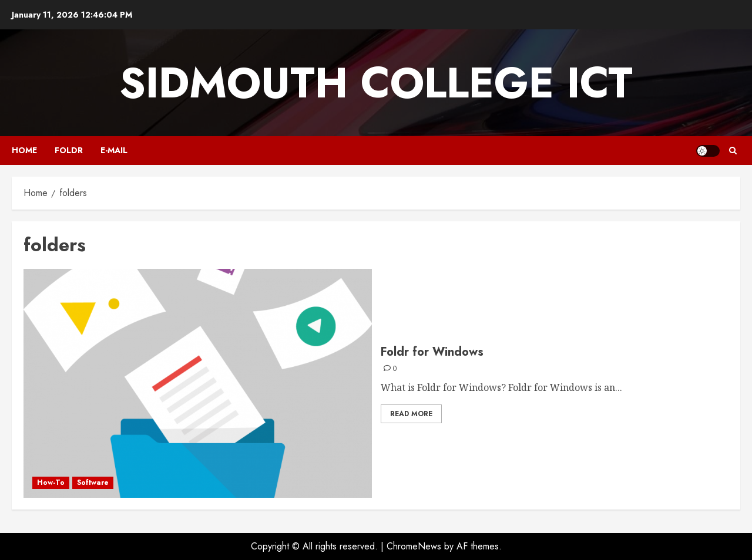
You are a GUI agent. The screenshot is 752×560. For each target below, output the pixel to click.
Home (24, 150)
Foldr (69, 150)
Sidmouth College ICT (376, 83)
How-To (51, 483)
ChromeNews (414, 546)
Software (93, 483)
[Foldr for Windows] (198, 383)
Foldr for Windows (432, 352)
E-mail (114, 150)
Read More (411, 414)
